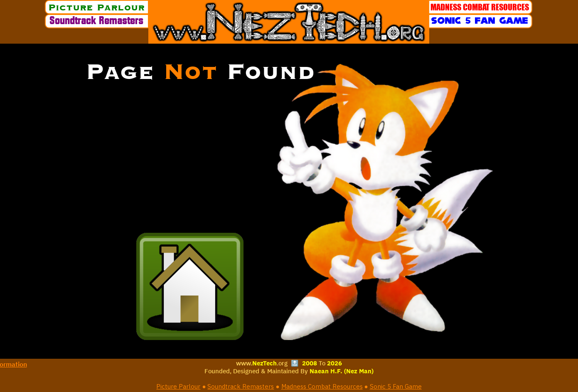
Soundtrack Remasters (241, 386)
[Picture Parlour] (97, 7)
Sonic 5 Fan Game (396, 386)
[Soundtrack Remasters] (97, 21)
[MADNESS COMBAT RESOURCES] (480, 7)
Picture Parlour (178, 386)
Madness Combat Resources (322, 386)
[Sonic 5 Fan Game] (480, 21)
